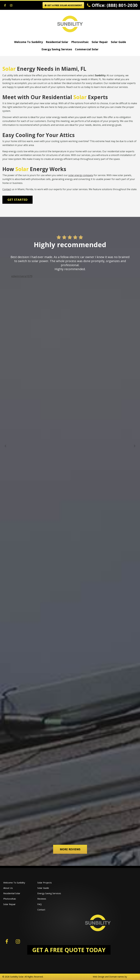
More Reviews (70, 849)
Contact (7, 189)
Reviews (42, 899)
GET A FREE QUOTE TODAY (69, 950)
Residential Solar (57, 42)
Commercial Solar (87, 49)
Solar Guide (118, 42)
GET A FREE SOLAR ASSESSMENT (63, 5)
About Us (8, 888)
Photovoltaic (80, 42)
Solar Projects (45, 883)
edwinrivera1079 (22, 276)
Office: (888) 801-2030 (112, 5)
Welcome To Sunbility (28, 42)
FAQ (40, 904)
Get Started (17, 200)
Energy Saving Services (57, 49)
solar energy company (81, 175)
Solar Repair (100, 42)
